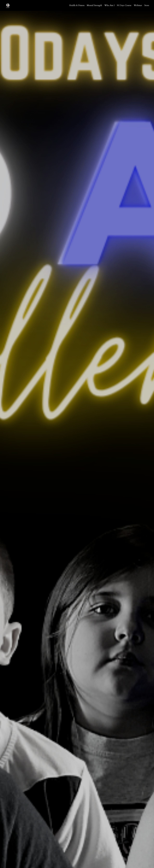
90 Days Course (124, 5)
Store (147, 5)
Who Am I (109, 5)
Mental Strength (94, 5)
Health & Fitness (77, 5)
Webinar (138, 5)
